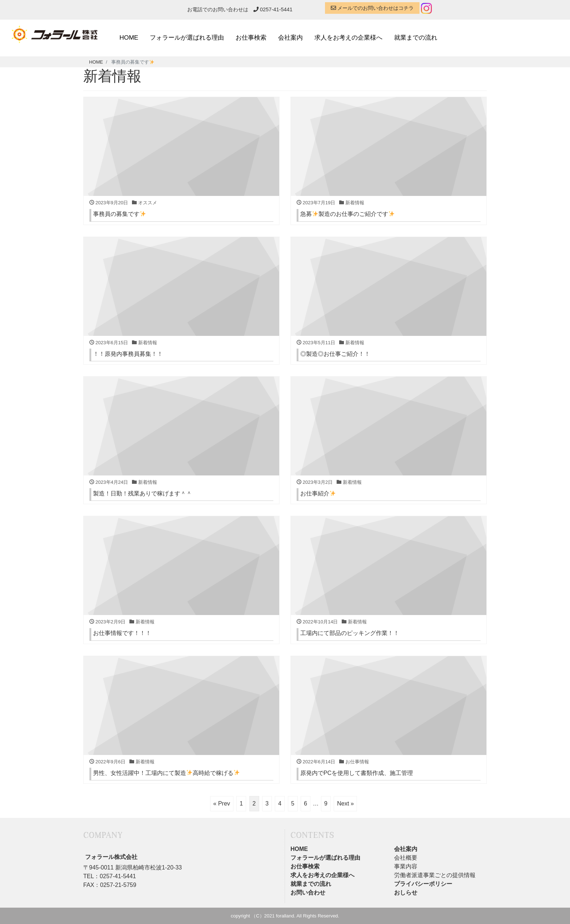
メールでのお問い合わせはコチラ (372, 8)
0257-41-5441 (273, 9)
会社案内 (290, 37)
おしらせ (406, 893)
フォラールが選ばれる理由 (187, 37)
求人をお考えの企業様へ (348, 37)
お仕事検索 (251, 37)
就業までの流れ (416, 37)
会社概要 (406, 858)
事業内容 (406, 866)
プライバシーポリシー (423, 884)
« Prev (222, 804)
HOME (129, 37)
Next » (345, 804)
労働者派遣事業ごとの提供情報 (435, 875)
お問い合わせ (308, 893)
